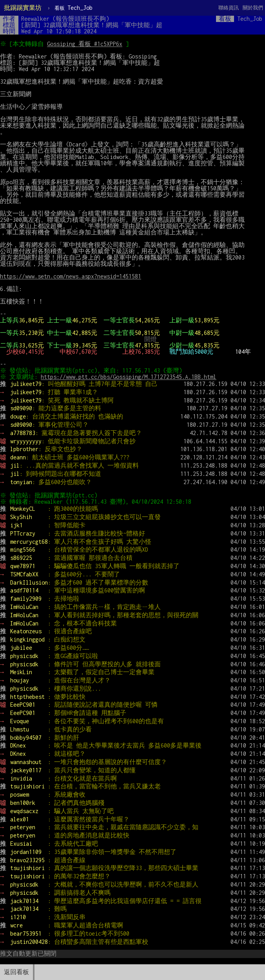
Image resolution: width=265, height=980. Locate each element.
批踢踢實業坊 (23, 8)
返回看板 (16, 972)
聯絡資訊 (229, 8)
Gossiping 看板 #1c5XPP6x (86, 44)
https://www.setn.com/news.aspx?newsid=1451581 (71, 276)
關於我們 (253, 8)
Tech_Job (74, 8)
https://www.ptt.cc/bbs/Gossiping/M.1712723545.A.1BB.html (130, 377)
